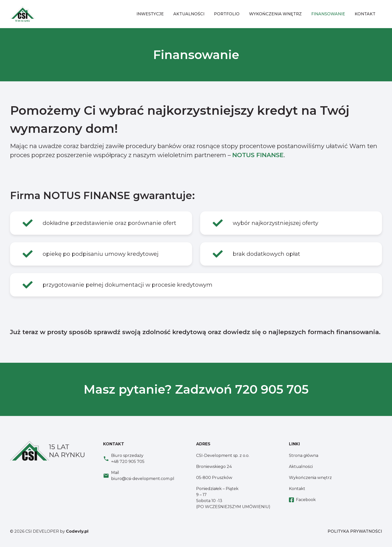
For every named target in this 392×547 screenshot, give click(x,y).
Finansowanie (328, 14)
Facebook (302, 500)
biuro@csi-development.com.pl (143, 479)
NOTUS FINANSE (258, 155)
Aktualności (189, 14)
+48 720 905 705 (128, 462)
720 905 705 (272, 389)
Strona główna (304, 455)
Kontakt (365, 14)
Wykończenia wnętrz (275, 14)
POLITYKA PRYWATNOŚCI (355, 531)
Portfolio (227, 14)
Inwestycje (150, 14)
